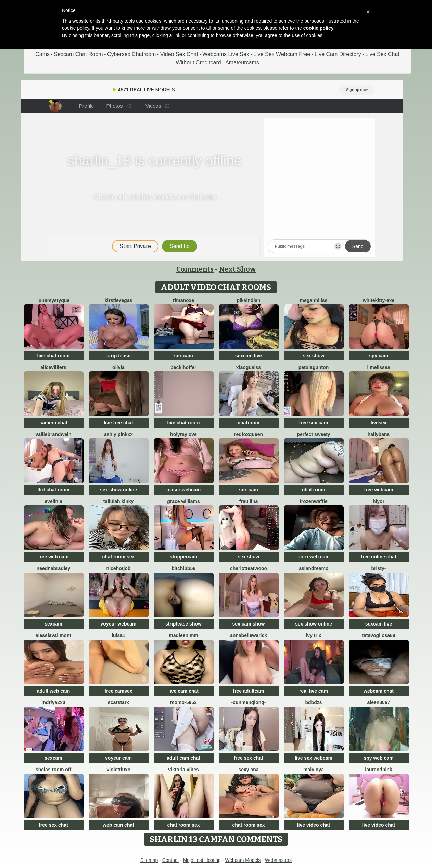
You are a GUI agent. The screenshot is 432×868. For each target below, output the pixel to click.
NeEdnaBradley (54, 568)
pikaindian (248, 300)
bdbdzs (314, 702)
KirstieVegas (119, 300)
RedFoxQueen (249, 434)
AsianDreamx (314, 568)
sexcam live (249, 356)
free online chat (378, 557)
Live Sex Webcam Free (282, 54)
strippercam (183, 557)
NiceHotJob (119, 568)
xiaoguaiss (249, 367)
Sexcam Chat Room (78, 54)
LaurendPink (378, 770)
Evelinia (53, 501)
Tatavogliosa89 (378, 635)
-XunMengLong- (248, 702)
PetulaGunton (314, 367)
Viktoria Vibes (183, 770)
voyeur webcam (118, 624)
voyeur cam (118, 758)
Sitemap (149, 860)
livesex (379, 423)
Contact (170, 860)
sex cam (183, 356)
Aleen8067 (379, 702)
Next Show (237, 269)
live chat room (54, 356)
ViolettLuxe (118, 770)
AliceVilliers (53, 367)
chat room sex (119, 557)
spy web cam (378, 758)
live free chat (118, 423)
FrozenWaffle (314, 501)
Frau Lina (249, 501)
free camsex (119, 691)
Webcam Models (243, 860)
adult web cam (53, 691)
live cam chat (183, 691)
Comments (195, 269)
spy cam (379, 356)
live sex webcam (314, 758)
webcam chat (379, 691)
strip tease (118, 356)
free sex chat (249, 758)
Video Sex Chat (179, 54)
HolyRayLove (183, 434)
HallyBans (379, 434)
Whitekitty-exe (379, 300)
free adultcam (248, 691)
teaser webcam (183, 490)
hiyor (379, 501)
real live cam (314, 691)
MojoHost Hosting (202, 860)
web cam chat (118, 825)
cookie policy (319, 28)
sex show (313, 356)
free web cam (54, 557)
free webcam (379, 490)
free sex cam (314, 423)
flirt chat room (53, 490)
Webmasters (278, 860)
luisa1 (118, 635)
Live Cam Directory (338, 54)
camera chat (53, 423)
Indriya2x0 (53, 702)
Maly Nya (314, 770)
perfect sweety (313, 434)
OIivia (118, 367)
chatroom (249, 423)
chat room (314, 490)
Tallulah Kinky (119, 501)
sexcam (53, 624)
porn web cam (314, 557)
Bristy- (379, 568)
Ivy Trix (313, 635)
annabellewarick (249, 635)
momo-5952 (183, 702)
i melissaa (379, 367)
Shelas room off (53, 770)
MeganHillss (314, 300)
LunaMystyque (53, 300)
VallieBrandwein (53, 434)
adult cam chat (183, 758)
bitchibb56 (183, 568)
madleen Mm (183, 635)
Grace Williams (183, 501)
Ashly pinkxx (118, 434)
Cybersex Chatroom (131, 54)
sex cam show (249, 624)
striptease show (183, 624)
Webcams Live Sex (226, 54)
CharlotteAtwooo (249, 568)
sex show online (118, 490)
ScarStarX (118, 702)
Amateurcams (242, 62)
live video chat (314, 825)
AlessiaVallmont (53, 635)
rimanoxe (183, 300)
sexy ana (248, 770)
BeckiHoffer (183, 367)
